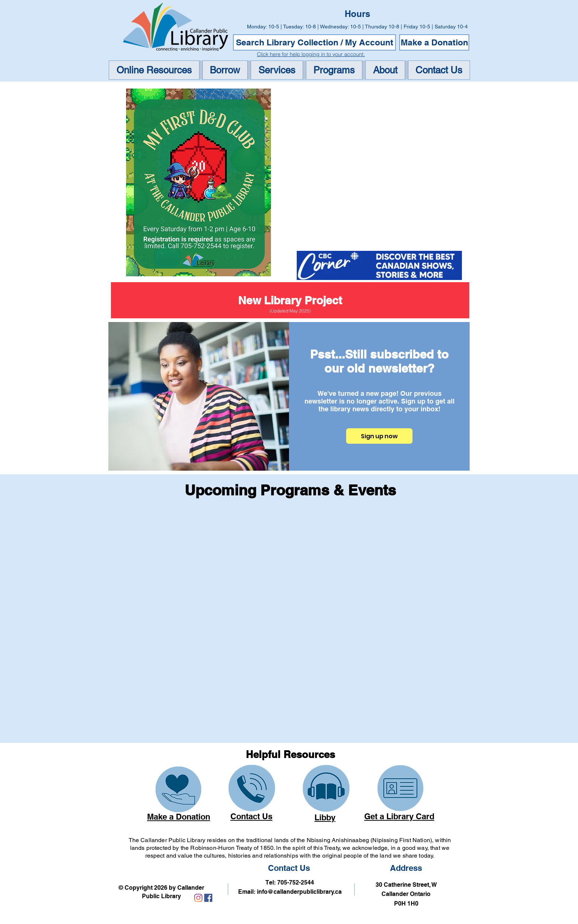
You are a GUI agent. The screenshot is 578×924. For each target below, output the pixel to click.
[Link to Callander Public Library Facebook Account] (208, 898)
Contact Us (289, 868)
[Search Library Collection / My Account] (314, 42)
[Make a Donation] (434, 42)
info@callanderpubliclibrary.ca (299, 892)
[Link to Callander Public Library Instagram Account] (198, 898)
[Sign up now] (379, 436)
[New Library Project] (290, 300)
